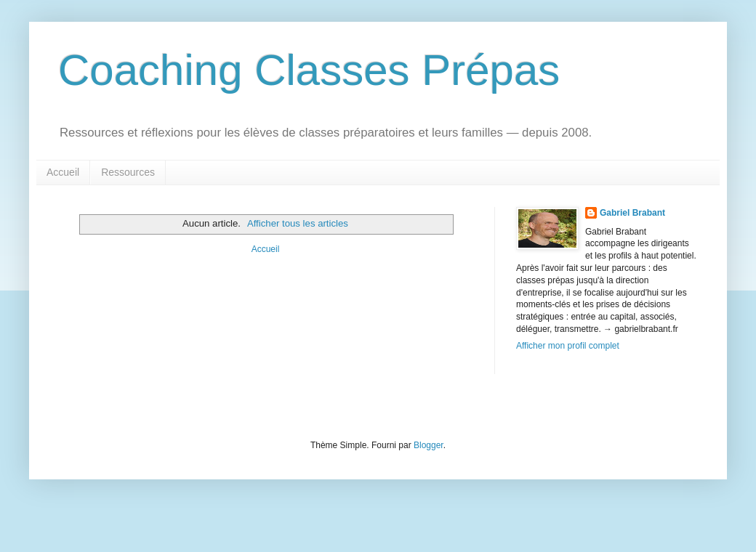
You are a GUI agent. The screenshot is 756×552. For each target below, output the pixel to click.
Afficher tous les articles (298, 223)
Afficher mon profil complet (568, 346)
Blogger (429, 445)
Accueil (63, 172)
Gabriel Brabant (632, 213)
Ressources (128, 172)
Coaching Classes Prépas (309, 70)
